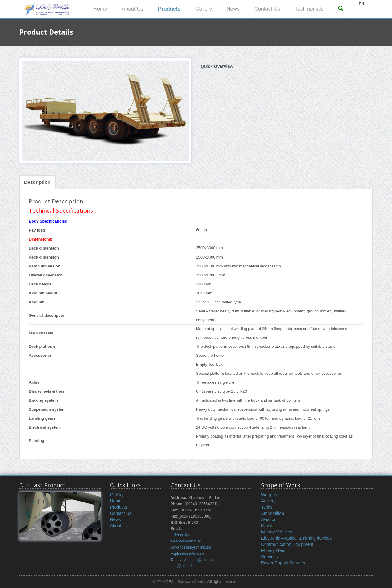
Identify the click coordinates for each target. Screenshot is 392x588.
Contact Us (267, 9)
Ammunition (273, 513)
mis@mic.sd (181, 566)
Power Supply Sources (283, 563)
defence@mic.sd (185, 535)
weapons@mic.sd (186, 541)
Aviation (269, 519)
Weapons (270, 495)
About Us (133, 9)
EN (361, 4)
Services (269, 557)
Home (100, 9)
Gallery (204, 9)
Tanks (267, 507)
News (233, 9)
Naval (267, 526)
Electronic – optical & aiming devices (296, 538)
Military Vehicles (277, 532)
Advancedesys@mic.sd (191, 547)
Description (37, 182)
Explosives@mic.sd (187, 554)
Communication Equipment (287, 544)
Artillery (268, 501)
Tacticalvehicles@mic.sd (192, 560)
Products (169, 9)
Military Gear (273, 550)
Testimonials (309, 9)
